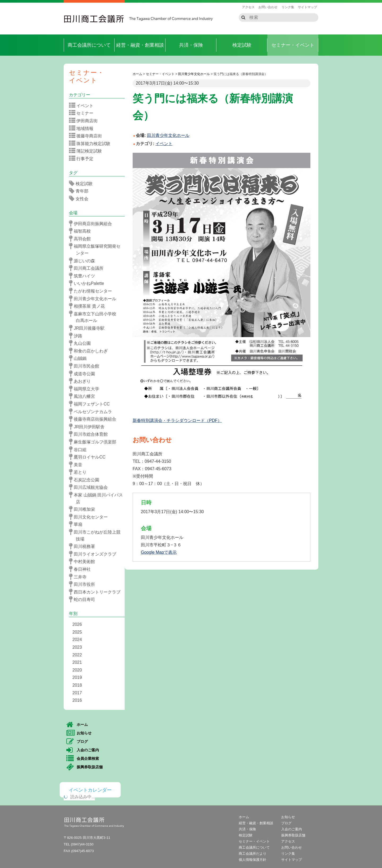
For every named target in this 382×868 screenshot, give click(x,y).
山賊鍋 (79, 358)
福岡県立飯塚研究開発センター (96, 249)
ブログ (77, 742)
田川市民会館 (86, 366)
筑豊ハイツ (84, 276)
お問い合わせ (268, 7)
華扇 (77, 524)
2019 (77, 677)
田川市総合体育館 (90, 434)
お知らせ (79, 733)
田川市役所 (84, 584)
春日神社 (82, 569)
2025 (77, 632)
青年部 (80, 191)
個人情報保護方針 (253, 860)
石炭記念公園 (86, 480)
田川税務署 (84, 546)
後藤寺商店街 (87, 136)
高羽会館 (82, 239)
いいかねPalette (88, 283)
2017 (77, 693)
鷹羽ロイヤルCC (89, 457)
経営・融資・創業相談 (140, 45)
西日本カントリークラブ (96, 592)
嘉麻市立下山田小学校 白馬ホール (96, 317)
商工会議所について (89, 45)
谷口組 (79, 450)
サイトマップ (307, 7)
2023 (77, 647)
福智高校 (82, 231)
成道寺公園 (84, 374)
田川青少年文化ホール (94, 299)
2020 (77, 670)
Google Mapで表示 (159, 552)
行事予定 (83, 159)
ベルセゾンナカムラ (92, 412)
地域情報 (83, 128)
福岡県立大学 (86, 389)
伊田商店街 (85, 121)
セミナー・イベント (293, 45)
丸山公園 (82, 343)
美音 (77, 465)
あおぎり (82, 381)
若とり (79, 472)
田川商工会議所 (94, 19)
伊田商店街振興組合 (92, 224)
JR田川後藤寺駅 (88, 328)
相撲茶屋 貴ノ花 (89, 306)
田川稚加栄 (84, 509)
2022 (77, 655)
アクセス (248, 7)
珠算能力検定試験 (91, 143)
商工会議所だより (253, 854)
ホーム (77, 725)
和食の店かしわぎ (90, 351)
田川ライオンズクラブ (94, 554)
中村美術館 (84, 561)
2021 (77, 662)
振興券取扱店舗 (84, 767)
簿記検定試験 (87, 151)
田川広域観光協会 (90, 487)
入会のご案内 (83, 750)
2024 (77, 640)
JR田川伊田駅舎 (88, 427)
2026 (77, 624)
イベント (164, 144)
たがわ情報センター (92, 291)
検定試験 (242, 45)
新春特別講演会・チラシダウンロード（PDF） (177, 420)
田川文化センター (90, 517)
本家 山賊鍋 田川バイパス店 (98, 498)
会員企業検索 (83, 759)
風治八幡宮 (84, 396)
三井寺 (79, 577)
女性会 (80, 199)
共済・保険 (191, 45)
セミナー (83, 113)
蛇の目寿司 (84, 599)
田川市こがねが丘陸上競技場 (96, 535)
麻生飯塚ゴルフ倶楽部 (94, 442)
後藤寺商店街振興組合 (94, 419)
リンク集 (288, 7)
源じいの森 (84, 261)
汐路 (77, 336)
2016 (77, 700)
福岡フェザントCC (91, 404)
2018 (77, 685)
